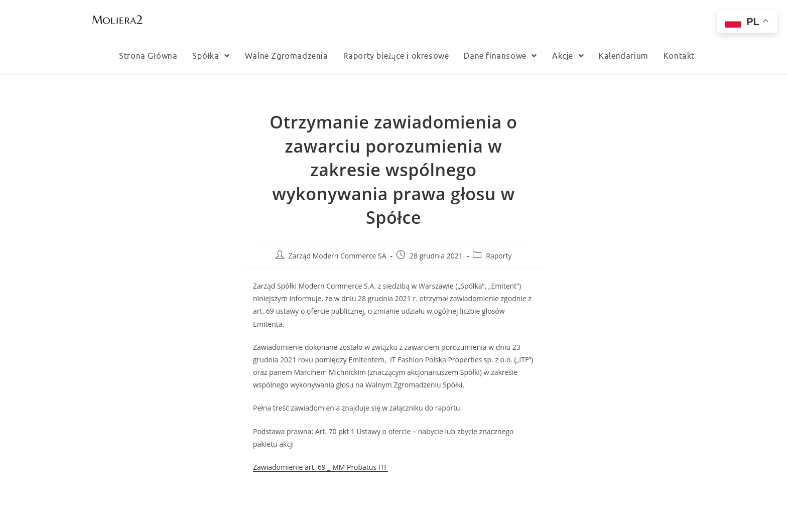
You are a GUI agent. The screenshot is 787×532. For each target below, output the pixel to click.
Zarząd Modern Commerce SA (338, 256)
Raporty (499, 256)
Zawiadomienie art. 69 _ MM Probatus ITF (320, 467)
